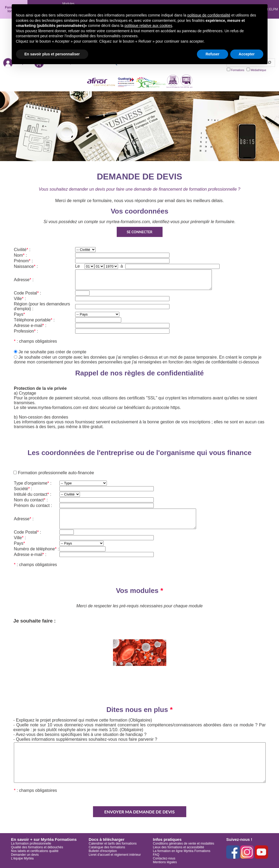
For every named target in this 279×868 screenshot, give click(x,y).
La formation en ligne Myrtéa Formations (182, 851)
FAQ (156, 855)
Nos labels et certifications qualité (35, 851)
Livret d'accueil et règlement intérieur (115, 855)
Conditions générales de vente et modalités (184, 844)
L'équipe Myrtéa (22, 858)
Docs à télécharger (107, 839)
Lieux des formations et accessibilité (179, 847)
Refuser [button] (212, 54)
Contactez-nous (164, 858)
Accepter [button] (247, 54)
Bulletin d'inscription (103, 851)
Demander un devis (25, 855)
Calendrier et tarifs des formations (113, 844)
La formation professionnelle (31, 844)
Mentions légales (165, 862)
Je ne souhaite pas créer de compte (52, 352)
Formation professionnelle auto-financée (55, 473)
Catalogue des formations (107, 847)
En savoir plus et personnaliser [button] (52, 54)
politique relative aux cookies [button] (148, 26)
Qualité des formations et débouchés (37, 847)
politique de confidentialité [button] (209, 15)
